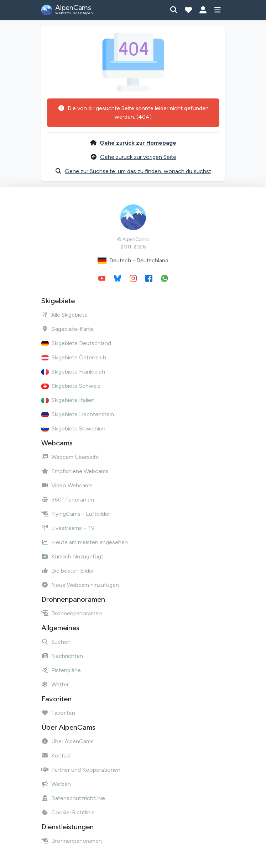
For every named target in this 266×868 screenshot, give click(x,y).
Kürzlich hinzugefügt (72, 556)
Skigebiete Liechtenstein (78, 414)
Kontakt (56, 756)
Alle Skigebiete (64, 315)
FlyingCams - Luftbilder (76, 514)
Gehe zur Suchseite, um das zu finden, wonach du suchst (138, 171)
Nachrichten (62, 656)
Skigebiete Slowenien (73, 428)
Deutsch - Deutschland (133, 261)
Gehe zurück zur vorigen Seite (138, 157)
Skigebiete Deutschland (76, 343)
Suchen (56, 642)
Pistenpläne (61, 670)
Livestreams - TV (68, 528)
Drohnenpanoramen (72, 613)
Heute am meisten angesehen (85, 542)
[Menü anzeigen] (218, 10)
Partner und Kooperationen (81, 770)
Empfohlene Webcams (75, 471)
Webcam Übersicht (70, 457)
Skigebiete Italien (68, 400)
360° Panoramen (68, 500)
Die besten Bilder (68, 571)
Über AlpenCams (67, 741)
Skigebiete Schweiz (71, 386)
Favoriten (58, 713)
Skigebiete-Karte (67, 329)
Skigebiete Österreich (74, 357)
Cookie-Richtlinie (68, 812)
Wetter (55, 684)
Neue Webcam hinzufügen (80, 585)
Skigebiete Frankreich (73, 372)
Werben (56, 784)
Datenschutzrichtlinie (73, 798)
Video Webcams (67, 485)
